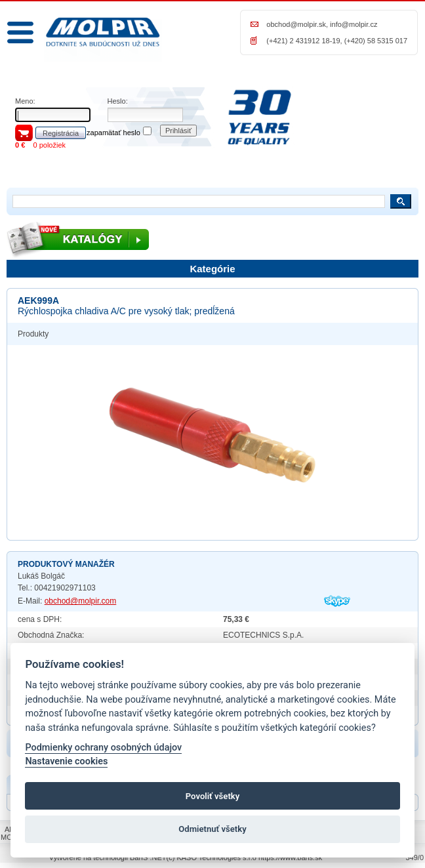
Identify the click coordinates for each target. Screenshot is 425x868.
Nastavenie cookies (66, 761)
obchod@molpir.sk (296, 24)
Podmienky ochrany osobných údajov (103, 748)
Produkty (33, 334)
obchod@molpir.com (81, 601)
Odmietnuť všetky (212, 829)
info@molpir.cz (354, 24)
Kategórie (212, 269)
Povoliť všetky (212, 796)
